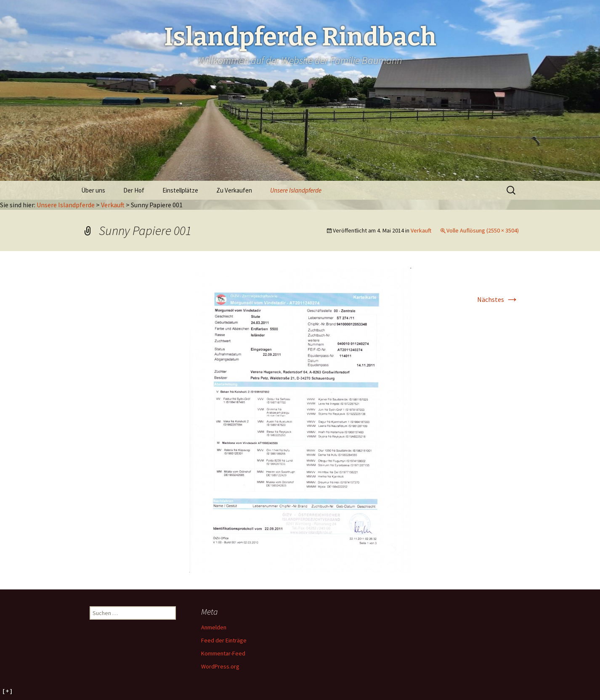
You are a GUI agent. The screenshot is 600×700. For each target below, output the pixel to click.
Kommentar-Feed (223, 653)
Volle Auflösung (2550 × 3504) (483, 230)
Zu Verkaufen (234, 190)
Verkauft (113, 205)
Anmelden (214, 627)
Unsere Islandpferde (296, 190)
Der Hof (134, 190)
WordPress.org (220, 666)
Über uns (93, 190)
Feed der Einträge (224, 640)
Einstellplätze (180, 190)
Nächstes (498, 299)
